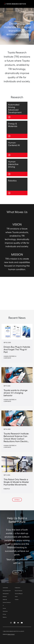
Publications (18, 588)
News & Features (19, 591)
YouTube (22, 623)
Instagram (11, 623)
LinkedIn (15, 623)
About (16, 597)
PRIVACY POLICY (11, 634)
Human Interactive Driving (5, 611)
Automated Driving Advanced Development (7, 591)
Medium (18, 623)
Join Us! (17, 572)
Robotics (5, 617)
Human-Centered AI (7, 604)
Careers (17, 599)
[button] (11, 41)
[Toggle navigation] (29, 4)
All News (17, 500)
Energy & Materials (5, 598)
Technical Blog (18, 594)
